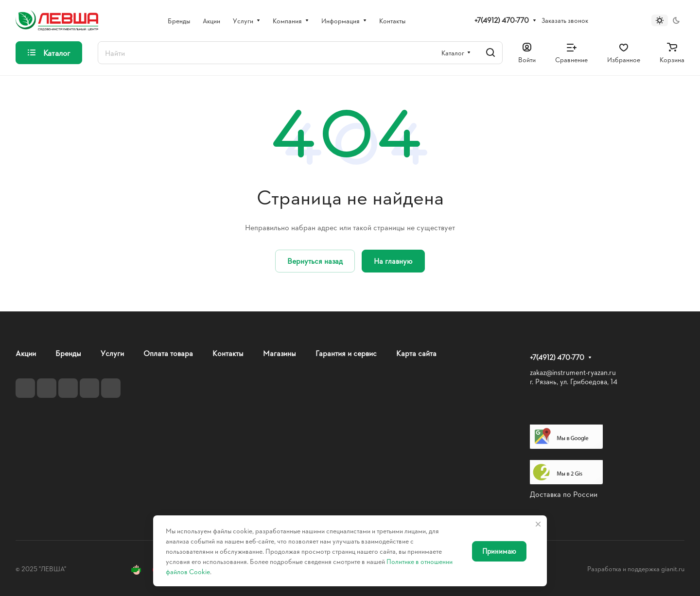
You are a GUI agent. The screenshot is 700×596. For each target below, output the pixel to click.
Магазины (280, 353)
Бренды (68, 353)
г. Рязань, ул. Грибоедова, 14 (574, 382)
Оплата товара (168, 353)
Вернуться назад (315, 261)
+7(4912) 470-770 (502, 20)
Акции (26, 353)
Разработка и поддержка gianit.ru (636, 569)
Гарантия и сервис (346, 353)
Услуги (112, 353)
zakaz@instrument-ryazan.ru (573, 372)
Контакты (228, 353)
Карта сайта (416, 353)
